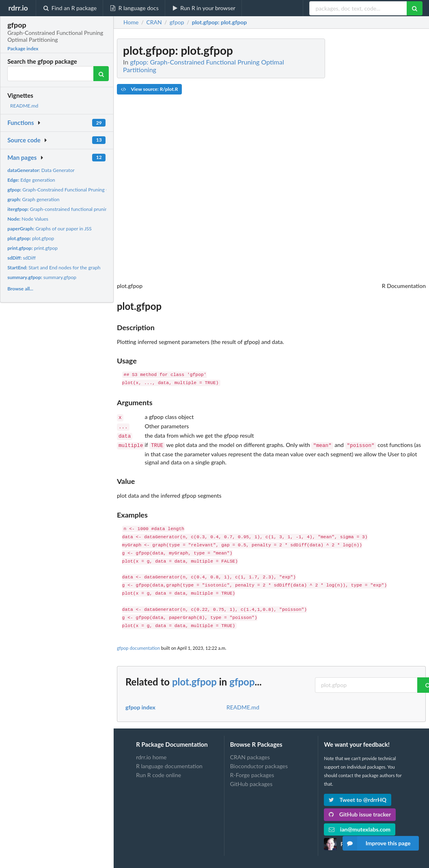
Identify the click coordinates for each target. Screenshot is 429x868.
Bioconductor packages (259, 763)
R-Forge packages (252, 772)
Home (131, 22)
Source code (24, 140)
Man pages (22, 157)
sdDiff (22, 258)
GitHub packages (251, 781)
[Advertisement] (365, 160)
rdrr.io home (151, 754)
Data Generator (41, 170)
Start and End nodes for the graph (54, 267)
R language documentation (169, 763)
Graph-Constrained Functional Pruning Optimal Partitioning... (80, 190)
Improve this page (377, 843)
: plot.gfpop (219, 22)
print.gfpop (32, 248)
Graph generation (33, 199)
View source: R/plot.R (149, 89)
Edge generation (31, 180)
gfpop (242, 678)
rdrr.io (18, 8)
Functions (20, 122)
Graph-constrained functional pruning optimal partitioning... (82, 209)
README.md (24, 106)
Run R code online (158, 772)
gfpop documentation (138, 645)
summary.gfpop (42, 277)
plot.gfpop (31, 238)
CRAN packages (250, 754)
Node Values (28, 219)
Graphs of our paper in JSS (50, 229)
